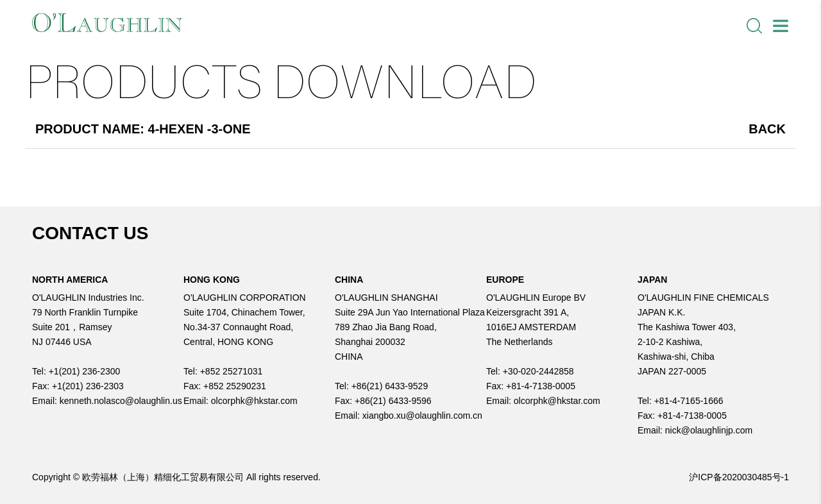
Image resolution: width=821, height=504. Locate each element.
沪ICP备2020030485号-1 (739, 477)
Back (767, 129)
